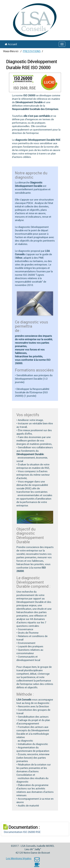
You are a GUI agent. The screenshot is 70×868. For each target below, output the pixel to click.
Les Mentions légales (19, 858)
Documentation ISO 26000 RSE (22, 832)
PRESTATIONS (32, 51)
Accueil (11, 44)
